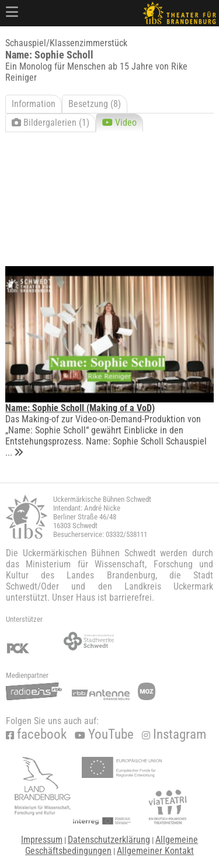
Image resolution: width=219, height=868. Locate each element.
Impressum (42, 840)
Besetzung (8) (95, 104)
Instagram (174, 734)
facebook (36, 734)
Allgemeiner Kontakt (155, 851)
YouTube (104, 734)
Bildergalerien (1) (51, 123)
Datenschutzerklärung (109, 840)
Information (34, 104)
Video (119, 123)
